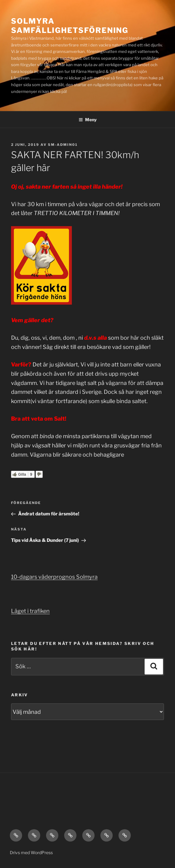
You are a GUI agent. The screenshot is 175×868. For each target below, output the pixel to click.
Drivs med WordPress (31, 852)
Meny (88, 120)
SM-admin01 (63, 145)
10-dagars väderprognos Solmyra (54, 577)
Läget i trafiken (30, 611)
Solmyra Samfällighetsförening (70, 26)
